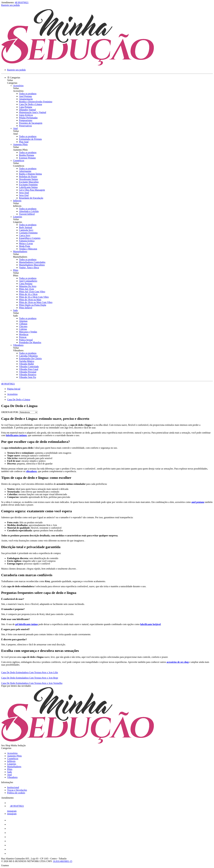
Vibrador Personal (28, 372)
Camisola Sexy (26, 230)
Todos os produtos (28, 94)
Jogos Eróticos (26, 115)
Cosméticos (19, 160)
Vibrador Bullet (26, 364)
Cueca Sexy (25, 235)
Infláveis (17, 201)
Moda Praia (25, 246)
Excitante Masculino (29, 182)
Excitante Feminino (28, 185)
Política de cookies (16, 793)
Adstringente (25, 171)
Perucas (23, 337)
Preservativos (25, 126)
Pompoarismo (26, 120)
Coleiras (23, 329)
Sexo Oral (24, 195)
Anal (15, 128)
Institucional (13, 787)
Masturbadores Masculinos (32, 265)
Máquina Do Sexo (28, 286)
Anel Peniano (25, 96)
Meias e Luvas (26, 243)
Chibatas (23, 324)
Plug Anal (24, 142)
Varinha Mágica (27, 361)
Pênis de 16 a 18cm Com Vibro (34, 297)
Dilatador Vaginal (27, 110)
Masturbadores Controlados (32, 262)
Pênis (16, 270)
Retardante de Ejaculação (31, 198)
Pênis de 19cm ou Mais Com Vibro (36, 302)
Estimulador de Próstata (30, 139)
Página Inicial (14, 389)
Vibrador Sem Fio (28, 377)
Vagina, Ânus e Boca (29, 268)
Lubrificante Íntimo (28, 187)
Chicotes (23, 326)
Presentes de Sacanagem (31, 123)
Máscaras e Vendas (28, 332)
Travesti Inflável (27, 214)
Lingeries (18, 217)
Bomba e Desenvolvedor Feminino (36, 102)
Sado (15, 310)
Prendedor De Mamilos (30, 342)
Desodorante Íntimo (29, 179)
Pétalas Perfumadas (28, 118)
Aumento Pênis (20, 144)
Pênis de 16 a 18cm (28, 294)
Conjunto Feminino (28, 233)
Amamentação (26, 99)
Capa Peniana (26, 107)
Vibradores (18, 345)
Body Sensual (26, 227)
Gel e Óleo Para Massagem (32, 190)
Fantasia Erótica (27, 241)
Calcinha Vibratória (28, 356)
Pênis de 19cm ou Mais (30, 300)
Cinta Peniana (26, 284)
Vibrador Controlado (29, 367)
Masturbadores (20, 251)
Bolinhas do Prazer (28, 177)
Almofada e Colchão (29, 211)
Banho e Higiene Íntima (30, 174)
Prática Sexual (26, 340)
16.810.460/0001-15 (63, 861)
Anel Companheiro (28, 281)
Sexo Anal (24, 193)
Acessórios (18, 86)
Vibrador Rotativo (28, 375)
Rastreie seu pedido (10, 5)
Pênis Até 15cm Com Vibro (32, 292)
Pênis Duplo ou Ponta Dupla (33, 305)
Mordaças (24, 334)
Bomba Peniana (27, 155)
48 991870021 (22, 2)
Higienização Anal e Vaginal (33, 112)
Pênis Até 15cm (26, 289)
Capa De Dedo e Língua (31, 104)
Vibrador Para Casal (29, 369)
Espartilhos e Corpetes (30, 238)
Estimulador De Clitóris (30, 358)
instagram (12, 811)
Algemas (23, 321)
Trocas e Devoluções (17, 790)
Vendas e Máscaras (28, 249)
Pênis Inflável (26, 308)
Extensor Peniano (27, 158)
